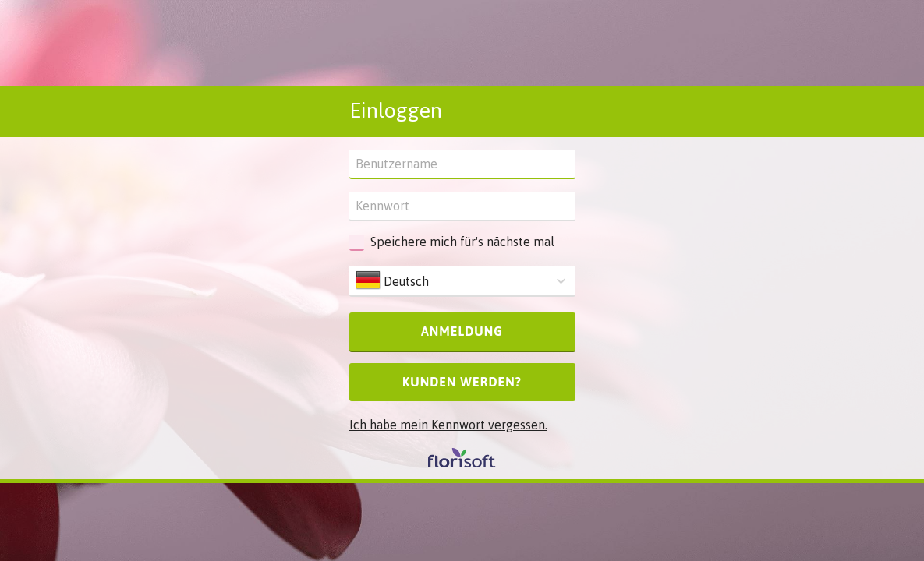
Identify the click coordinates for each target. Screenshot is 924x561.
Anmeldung (462, 331)
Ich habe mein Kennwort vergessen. (448, 425)
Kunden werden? (462, 382)
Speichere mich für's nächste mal (462, 242)
